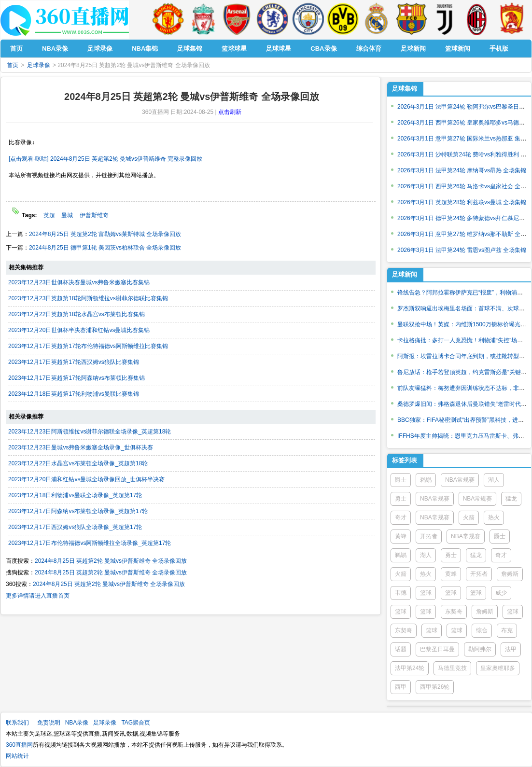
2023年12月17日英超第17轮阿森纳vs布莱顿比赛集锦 (77, 378)
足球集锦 (405, 89)
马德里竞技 (452, 668)
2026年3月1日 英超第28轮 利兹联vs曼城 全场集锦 (462, 202)
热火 (494, 517)
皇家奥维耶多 (498, 668)
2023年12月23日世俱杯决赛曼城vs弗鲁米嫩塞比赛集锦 (79, 282)
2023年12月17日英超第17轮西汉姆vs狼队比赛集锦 (74, 362)
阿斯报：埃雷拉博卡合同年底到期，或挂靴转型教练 (464, 356)
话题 (401, 649)
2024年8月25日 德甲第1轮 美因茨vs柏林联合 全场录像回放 (105, 248)
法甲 (511, 649)
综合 (482, 630)
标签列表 (405, 460)
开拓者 (429, 536)
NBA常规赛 (460, 480)
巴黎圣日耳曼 (437, 649)
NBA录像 (77, 723)
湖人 (494, 480)
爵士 (401, 480)
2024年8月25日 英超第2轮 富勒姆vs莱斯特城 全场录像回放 (105, 234)
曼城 (67, 215)
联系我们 (17, 723)
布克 (507, 630)
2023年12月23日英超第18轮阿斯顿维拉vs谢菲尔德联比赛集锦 (88, 298)
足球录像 (39, 65)
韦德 (401, 593)
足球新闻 (405, 274)
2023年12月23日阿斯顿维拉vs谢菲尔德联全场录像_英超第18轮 (90, 432)
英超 (49, 215)
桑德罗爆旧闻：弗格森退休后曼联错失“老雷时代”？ (463, 404)
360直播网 (19, 745)
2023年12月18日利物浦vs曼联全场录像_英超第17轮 (75, 495)
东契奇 (454, 612)
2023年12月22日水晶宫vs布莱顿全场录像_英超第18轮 (78, 463)
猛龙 (511, 499)
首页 (13, 65)
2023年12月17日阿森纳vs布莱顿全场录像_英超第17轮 (78, 511)
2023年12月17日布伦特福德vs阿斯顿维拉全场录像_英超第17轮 (90, 543)
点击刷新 (230, 112)
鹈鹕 (426, 480)
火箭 (469, 517)
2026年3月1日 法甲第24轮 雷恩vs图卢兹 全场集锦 (462, 250)
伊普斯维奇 (94, 215)
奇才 (401, 517)
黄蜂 (401, 536)
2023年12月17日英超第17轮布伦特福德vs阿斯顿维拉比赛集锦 (88, 346)
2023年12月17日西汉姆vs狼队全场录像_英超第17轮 (75, 527)
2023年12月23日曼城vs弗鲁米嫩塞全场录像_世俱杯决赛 (81, 447)
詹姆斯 (510, 574)
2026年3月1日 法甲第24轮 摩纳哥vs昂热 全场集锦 (462, 170)
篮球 (426, 593)
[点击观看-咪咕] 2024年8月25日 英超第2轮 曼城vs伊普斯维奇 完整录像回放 (105, 159)
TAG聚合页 (136, 723)
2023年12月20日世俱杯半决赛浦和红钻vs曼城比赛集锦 (79, 330)
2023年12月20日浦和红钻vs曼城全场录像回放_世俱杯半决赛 (86, 479)
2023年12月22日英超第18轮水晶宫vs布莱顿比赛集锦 (77, 314)
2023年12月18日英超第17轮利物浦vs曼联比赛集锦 (74, 394)
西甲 (401, 687)
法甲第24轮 (410, 668)
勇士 (401, 499)
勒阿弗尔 (480, 649)
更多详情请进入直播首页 (38, 596)
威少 (501, 593)
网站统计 (17, 756)
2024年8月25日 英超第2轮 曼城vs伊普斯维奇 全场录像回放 (111, 561)
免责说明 (49, 723)
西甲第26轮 (435, 687)
